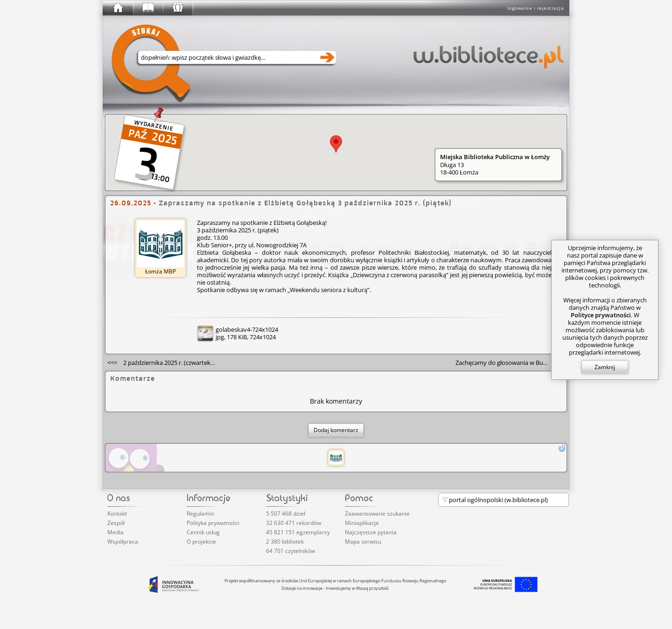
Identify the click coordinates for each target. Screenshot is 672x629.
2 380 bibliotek (285, 542)
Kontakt (117, 514)
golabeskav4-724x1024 (247, 329)
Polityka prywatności (213, 523)
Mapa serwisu (363, 542)
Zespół (116, 523)
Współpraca (123, 542)
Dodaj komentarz (336, 430)
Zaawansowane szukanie (377, 514)
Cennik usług (203, 532)
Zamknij (605, 367)
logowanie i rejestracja (536, 8)
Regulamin (200, 514)
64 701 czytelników (290, 551)
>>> (510, 363)
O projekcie (201, 542)
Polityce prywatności (601, 315)
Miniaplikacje (362, 523)
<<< (164, 363)
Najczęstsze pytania (371, 532)
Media (115, 532)
